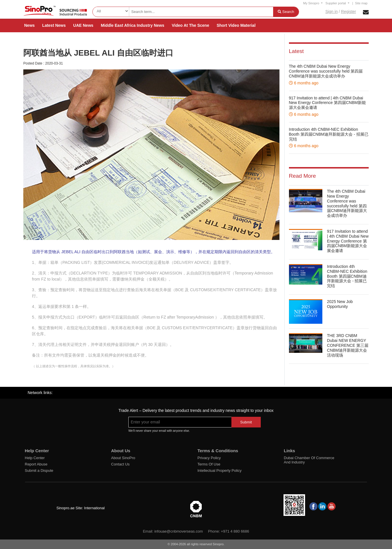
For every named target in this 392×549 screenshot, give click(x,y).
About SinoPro (123, 458)
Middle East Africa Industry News (132, 25)
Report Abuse (36, 464)
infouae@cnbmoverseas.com (179, 531)
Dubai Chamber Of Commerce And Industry (309, 460)
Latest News (54, 25)
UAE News (83, 25)
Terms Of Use (209, 464)
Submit (246, 422)
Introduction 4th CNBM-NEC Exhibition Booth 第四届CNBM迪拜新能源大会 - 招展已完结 (329, 134)
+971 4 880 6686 (235, 531)
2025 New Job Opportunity (340, 304)
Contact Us (120, 464)
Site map (361, 3)
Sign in (331, 12)
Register (349, 12)
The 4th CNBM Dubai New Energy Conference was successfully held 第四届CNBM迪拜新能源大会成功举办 (326, 71)
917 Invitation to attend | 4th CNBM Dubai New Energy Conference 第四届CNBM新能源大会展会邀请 (328, 103)
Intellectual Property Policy (219, 471)
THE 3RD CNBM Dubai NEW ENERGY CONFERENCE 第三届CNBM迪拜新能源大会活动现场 (348, 345)
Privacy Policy (209, 458)
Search (286, 12)
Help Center (35, 458)
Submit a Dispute (39, 471)
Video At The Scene (191, 25)
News (30, 25)
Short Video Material (236, 25)
